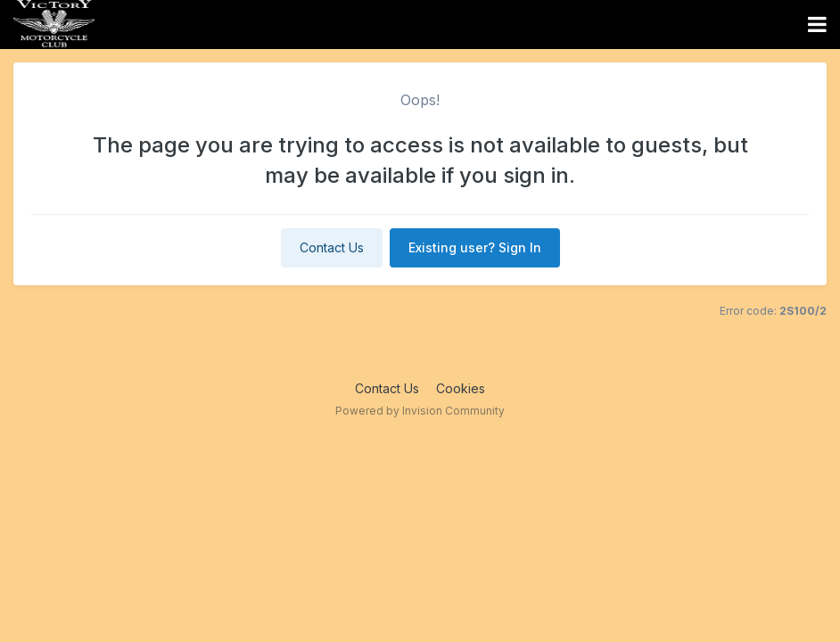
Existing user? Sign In (475, 247)
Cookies (461, 388)
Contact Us (332, 247)
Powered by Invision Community (420, 411)
